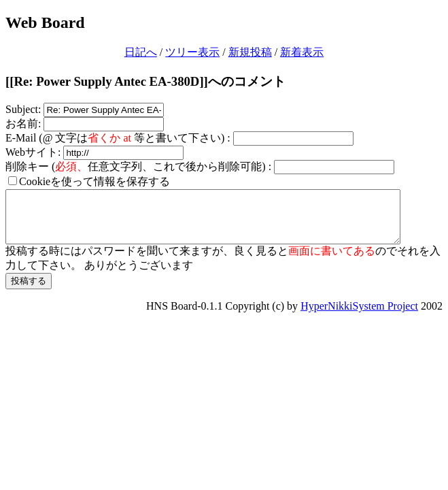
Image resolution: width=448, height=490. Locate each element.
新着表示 (302, 52)
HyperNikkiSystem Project (359, 316)
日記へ (141, 52)
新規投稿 (250, 52)
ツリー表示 (192, 52)
